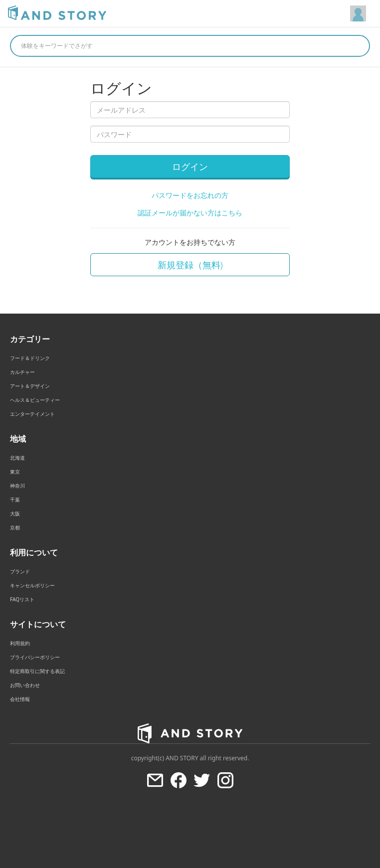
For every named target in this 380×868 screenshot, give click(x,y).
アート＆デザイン (30, 386)
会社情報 (20, 699)
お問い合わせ (25, 685)
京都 (15, 527)
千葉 (15, 500)
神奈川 (17, 486)
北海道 (17, 458)
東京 (15, 472)
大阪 (15, 514)
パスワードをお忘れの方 (190, 195)
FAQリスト (22, 599)
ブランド (20, 571)
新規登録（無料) (190, 265)
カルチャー (22, 372)
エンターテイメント (32, 414)
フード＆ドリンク (30, 358)
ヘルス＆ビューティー (35, 400)
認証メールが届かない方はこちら (190, 213)
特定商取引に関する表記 (37, 671)
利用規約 (20, 643)
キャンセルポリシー (32, 585)
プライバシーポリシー (35, 657)
